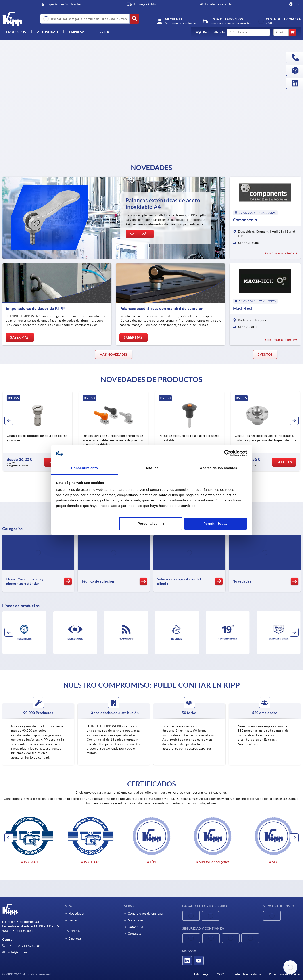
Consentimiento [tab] (84, 468)
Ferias (73, 920)
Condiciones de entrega (145, 913)
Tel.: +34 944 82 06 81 (22, 946)
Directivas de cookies (285, 974)
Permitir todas (215, 523)
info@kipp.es (15, 952)
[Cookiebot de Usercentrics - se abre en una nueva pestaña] (227, 453)
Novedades (77, 913)
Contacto (135, 934)
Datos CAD (136, 927)
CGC (220, 974)
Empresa (77, 32)
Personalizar (151, 523)
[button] (9, 420)
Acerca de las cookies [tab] (218, 468)
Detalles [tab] (152, 468)
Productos (14, 32)
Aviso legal (201, 974)
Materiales (136, 920)
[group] (38, 431)
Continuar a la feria (281, 253)
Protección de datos (247, 974)
